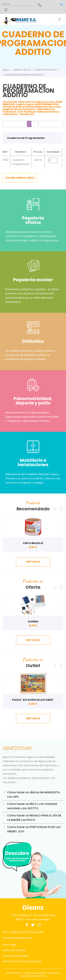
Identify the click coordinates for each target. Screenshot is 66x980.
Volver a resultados (20, 178)
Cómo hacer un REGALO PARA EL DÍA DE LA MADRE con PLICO (34, 818)
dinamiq (41, 976)
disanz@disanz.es (21, 938)
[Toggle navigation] (59, 19)
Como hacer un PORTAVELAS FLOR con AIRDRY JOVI (34, 829)
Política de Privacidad (16, 956)
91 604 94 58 (36, 932)
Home (6, 70)
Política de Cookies (14, 950)
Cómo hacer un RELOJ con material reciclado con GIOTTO (32, 806)
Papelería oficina (22, 70)
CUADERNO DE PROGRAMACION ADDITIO (24, 75)
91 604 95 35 (18, 932)
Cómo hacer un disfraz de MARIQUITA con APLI (33, 795)
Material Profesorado (46, 70)
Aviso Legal (9, 945)
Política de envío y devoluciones (22, 961)
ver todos (33, 562)
